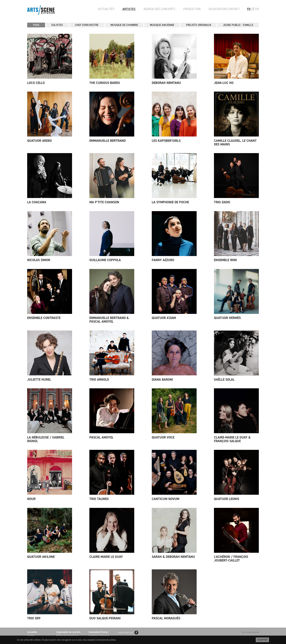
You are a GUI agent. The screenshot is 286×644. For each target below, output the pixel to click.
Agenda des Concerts (159, 9)
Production (192, 9)
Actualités (106, 9)
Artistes (129, 9)
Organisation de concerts (68, 632)
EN (257, 9)
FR (249, 9)
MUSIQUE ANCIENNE (162, 25)
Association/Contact (224, 9)
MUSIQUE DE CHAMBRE (124, 25)
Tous (36, 25)
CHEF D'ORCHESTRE (87, 25)
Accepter (262, 640)
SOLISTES (57, 25)
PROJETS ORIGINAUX (199, 25)
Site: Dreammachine (250, 632)
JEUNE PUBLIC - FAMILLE (238, 25)
